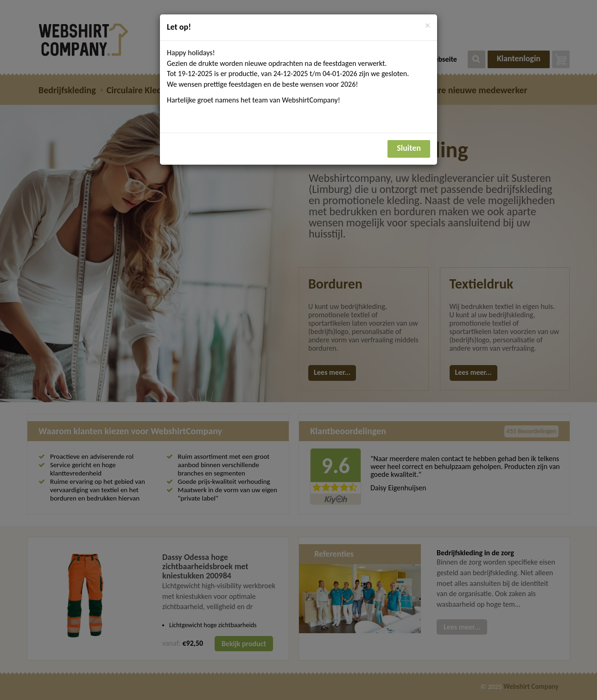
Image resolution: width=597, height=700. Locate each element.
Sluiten (409, 148)
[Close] (428, 26)
